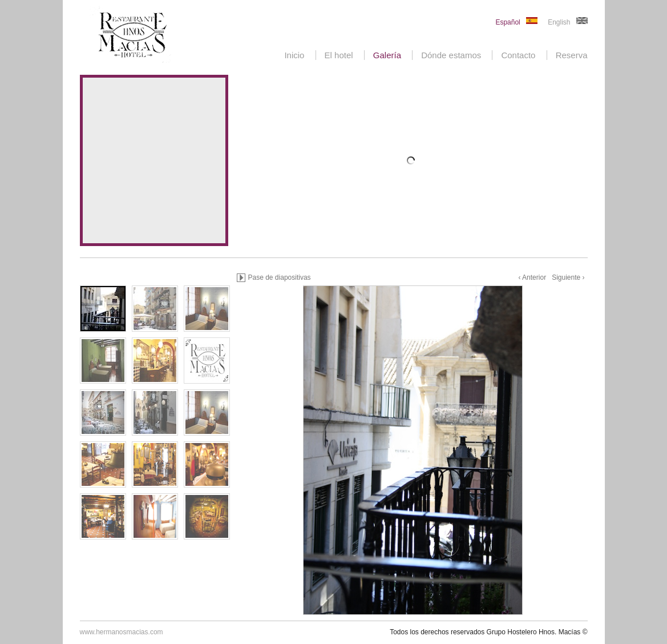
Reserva (572, 55)
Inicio (294, 55)
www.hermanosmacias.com (122, 632)
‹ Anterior (532, 277)
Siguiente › (568, 277)
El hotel (339, 55)
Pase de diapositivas (280, 277)
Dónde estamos (451, 55)
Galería (387, 55)
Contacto (518, 55)
